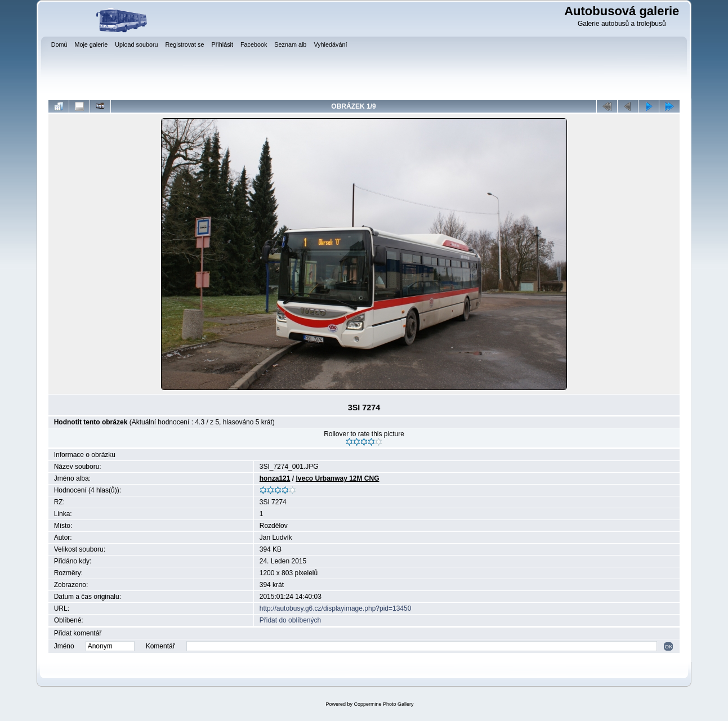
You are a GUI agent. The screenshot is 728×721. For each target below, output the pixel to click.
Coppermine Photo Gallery (383, 704)
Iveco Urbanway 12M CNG (337, 478)
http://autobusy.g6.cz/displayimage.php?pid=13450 (336, 608)
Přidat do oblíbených (290, 620)
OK (668, 646)
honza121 (275, 478)
